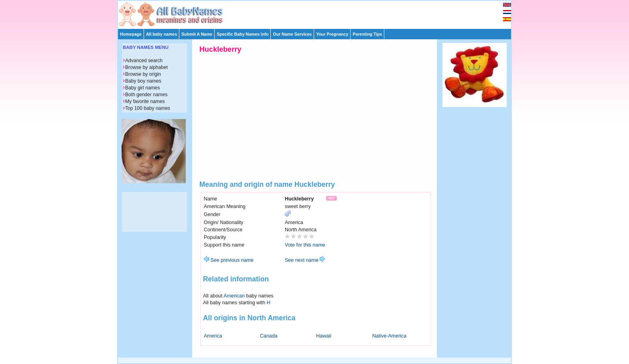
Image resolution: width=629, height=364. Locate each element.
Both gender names (146, 95)
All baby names (161, 34)
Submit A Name (197, 34)
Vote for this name (305, 245)
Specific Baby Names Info (242, 34)
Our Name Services (292, 34)
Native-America (389, 336)
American (234, 296)
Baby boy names (143, 81)
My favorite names (145, 101)
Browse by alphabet (146, 67)
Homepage (131, 34)
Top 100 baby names (148, 108)
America (213, 336)
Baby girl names (143, 88)
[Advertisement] (318, 13)
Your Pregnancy (332, 34)
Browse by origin (143, 74)
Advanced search (144, 61)
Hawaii (324, 336)
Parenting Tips (367, 34)
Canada (269, 336)
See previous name (229, 260)
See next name (305, 260)
